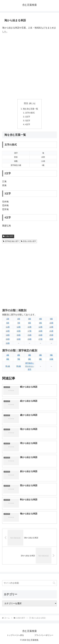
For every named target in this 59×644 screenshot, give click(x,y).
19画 (8, 335)
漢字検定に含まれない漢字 (30, 366)
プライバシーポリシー (44, 635)
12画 (40, 327)
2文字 (28, 117)
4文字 (28, 124)
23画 (29, 335)
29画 (29, 339)
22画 (29, 327)
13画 (19, 327)
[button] (54, 583)
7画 (19, 323)
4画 (40, 319)
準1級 (8, 366)
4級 (40, 355)
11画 (8, 327)
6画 (8, 323)
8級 (29, 359)
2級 (19, 355)
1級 (8, 355)
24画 (40, 335)
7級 (19, 359)
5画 (51, 319)
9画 (40, 323)
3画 (29, 319)
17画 (29, 331)
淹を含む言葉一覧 (30, 109)
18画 (40, 331)
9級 (40, 359)
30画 (51, 339)
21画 (51, 331)
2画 (19, 319)
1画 (8, 319)
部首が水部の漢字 (28, 241)
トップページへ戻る (15, 635)
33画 (8, 343)
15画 (19, 331)
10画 (51, 323)
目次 (26, 103)
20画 (19, 335)
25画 (51, 335)
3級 (29, 355)
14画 (51, 327)
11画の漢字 (8, 236)
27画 (40, 339)
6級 (8, 359)
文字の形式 (30, 113)
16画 (8, 331)
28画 (8, 339)
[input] (29, 583)
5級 (51, 355)
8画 (29, 323)
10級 (51, 359)
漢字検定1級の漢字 (11, 241)
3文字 (28, 121)
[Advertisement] (29, 66)
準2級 (19, 366)
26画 (19, 339)
